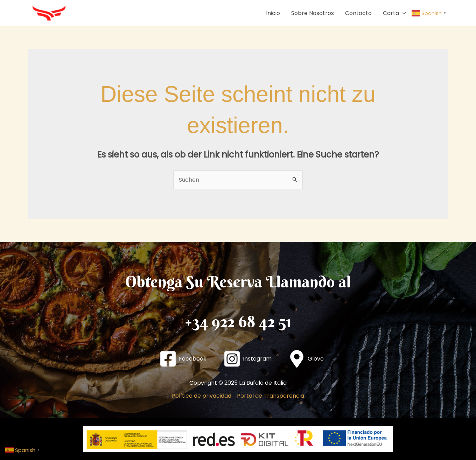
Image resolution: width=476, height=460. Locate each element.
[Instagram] (247, 359)
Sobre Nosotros (313, 13)
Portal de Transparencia (271, 396)
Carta (394, 13)
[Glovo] (306, 359)
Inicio (273, 13)
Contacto (358, 13)
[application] (402, 13)
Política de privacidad (202, 396)
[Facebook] (183, 359)
